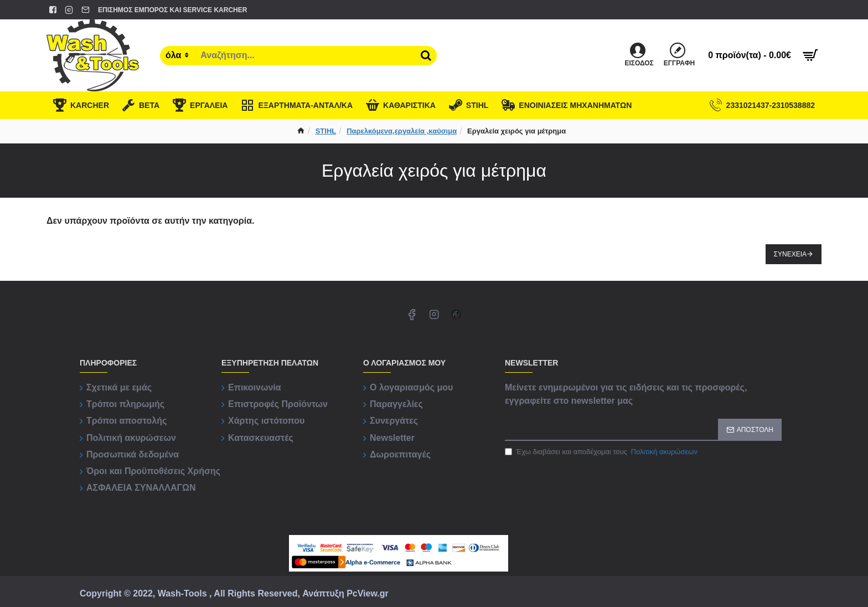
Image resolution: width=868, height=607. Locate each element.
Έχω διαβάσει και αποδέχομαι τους (602, 452)
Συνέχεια (790, 254)
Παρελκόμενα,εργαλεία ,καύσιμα (402, 131)
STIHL (326, 131)
